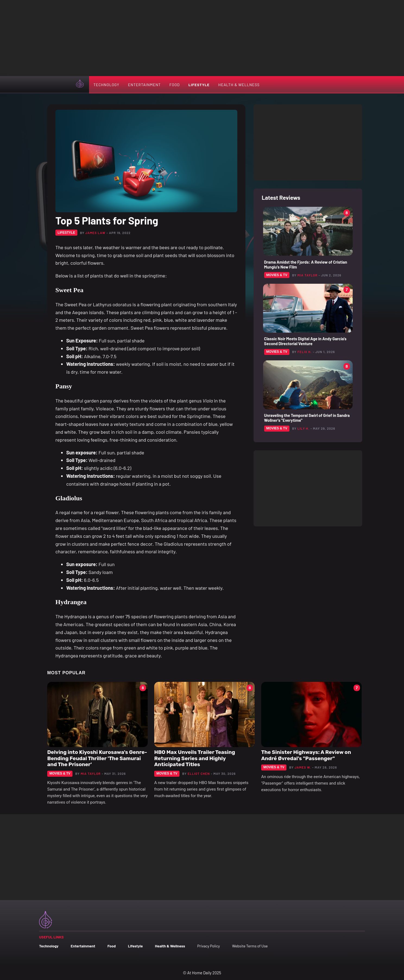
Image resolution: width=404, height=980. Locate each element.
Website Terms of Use (250, 946)
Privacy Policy (208, 946)
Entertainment (144, 85)
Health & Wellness (239, 85)
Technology (106, 85)
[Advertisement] (202, 38)
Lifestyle (199, 85)
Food (175, 85)
